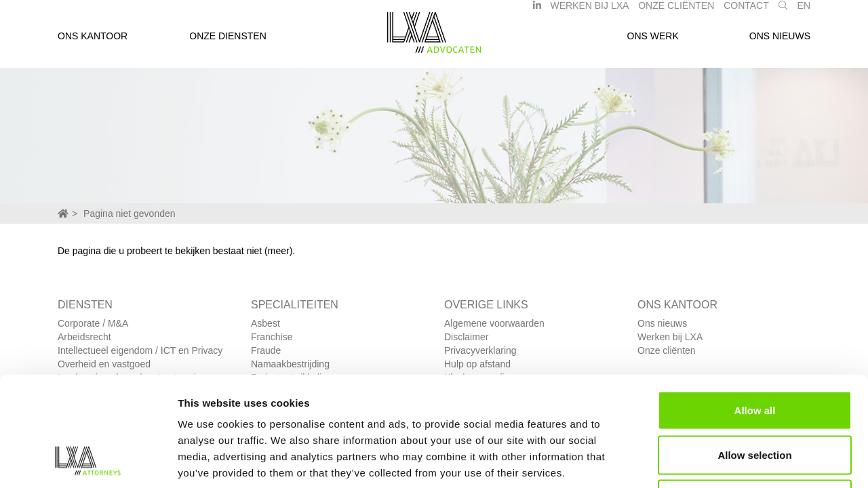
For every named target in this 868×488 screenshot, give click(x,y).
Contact (746, 12)
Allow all (755, 310)
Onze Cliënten (676, 12)
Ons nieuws (780, 43)
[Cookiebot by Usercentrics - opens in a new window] (88, 462)
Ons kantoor (93, 43)
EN (804, 12)
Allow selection (754, 355)
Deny (755, 399)
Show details (712, 461)
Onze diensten (228, 43)
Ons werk (653, 43)
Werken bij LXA (589, 12)
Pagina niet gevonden (129, 213)
